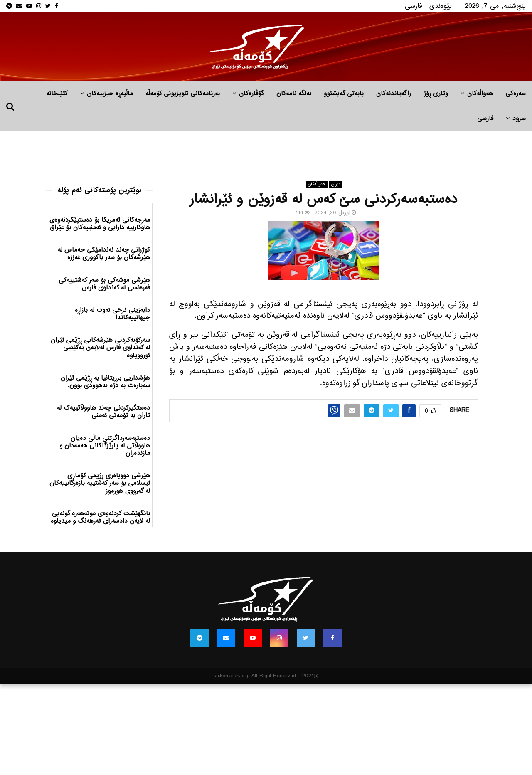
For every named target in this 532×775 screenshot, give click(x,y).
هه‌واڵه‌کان (480, 94)
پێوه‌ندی (441, 6)
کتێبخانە (57, 94)
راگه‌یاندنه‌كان (394, 94)
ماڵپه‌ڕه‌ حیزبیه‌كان (110, 94)
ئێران (336, 184)
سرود (519, 118)
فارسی (414, 6)
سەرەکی (516, 94)
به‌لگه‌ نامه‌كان (294, 94)
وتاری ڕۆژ (436, 94)
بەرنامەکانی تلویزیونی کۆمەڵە (183, 94)
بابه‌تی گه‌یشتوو (344, 94)
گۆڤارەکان (251, 94)
